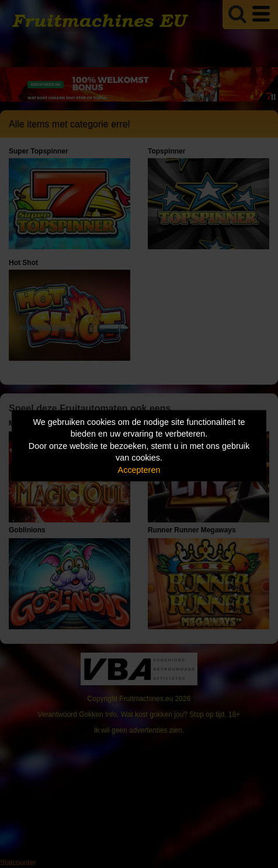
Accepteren (139, 469)
